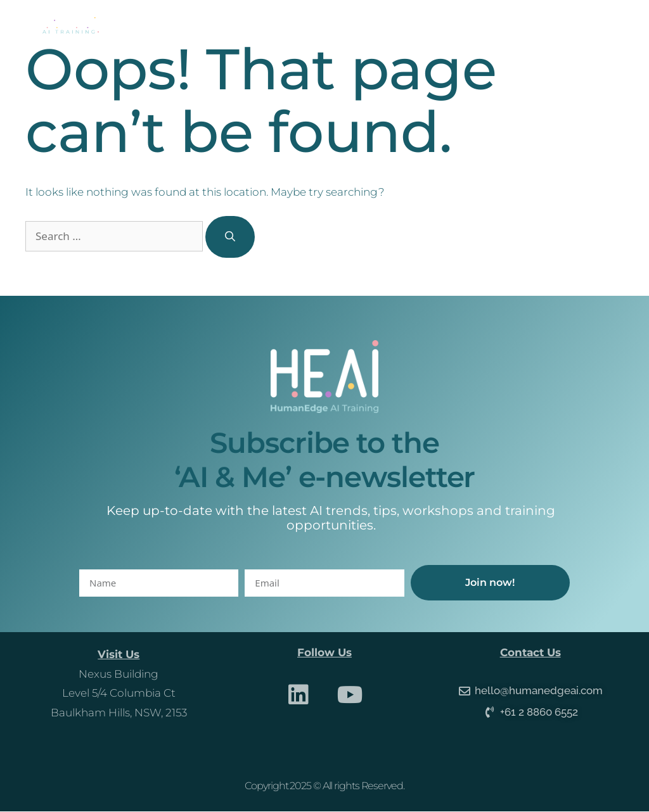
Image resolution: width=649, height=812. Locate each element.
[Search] (230, 237)
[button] (605, 26)
